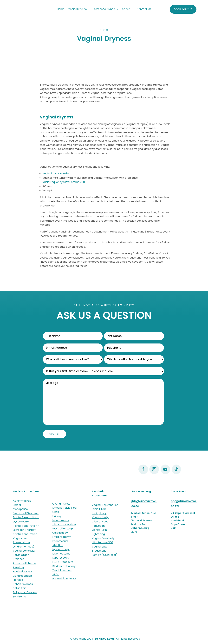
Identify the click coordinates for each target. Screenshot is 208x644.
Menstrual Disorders (26, 513)
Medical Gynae (79, 9)
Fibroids (18, 580)
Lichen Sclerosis (23, 584)
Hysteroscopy (61, 549)
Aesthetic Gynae (106, 9)
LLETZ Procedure (63, 562)
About (128, 9)
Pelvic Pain (20, 588)
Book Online (183, 9)
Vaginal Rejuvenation (105, 505)
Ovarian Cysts (61, 504)
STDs (55, 574)
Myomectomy (61, 554)
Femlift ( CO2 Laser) (105, 555)
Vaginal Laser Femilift (56, 174)
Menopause (20, 509)
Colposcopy (60, 533)
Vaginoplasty (100, 517)
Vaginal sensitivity (24, 551)
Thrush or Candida (64, 524)
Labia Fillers (99, 509)
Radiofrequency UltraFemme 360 (64, 182)
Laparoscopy (61, 558)
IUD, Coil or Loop (63, 529)
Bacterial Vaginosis (64, 579)
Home (61, 9)
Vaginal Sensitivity (103, 538)
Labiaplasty (99, 513)
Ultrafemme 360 (102, 542)
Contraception (22, 576)
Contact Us (144, 9)
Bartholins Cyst (23, 572)
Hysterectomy (62, 537)
